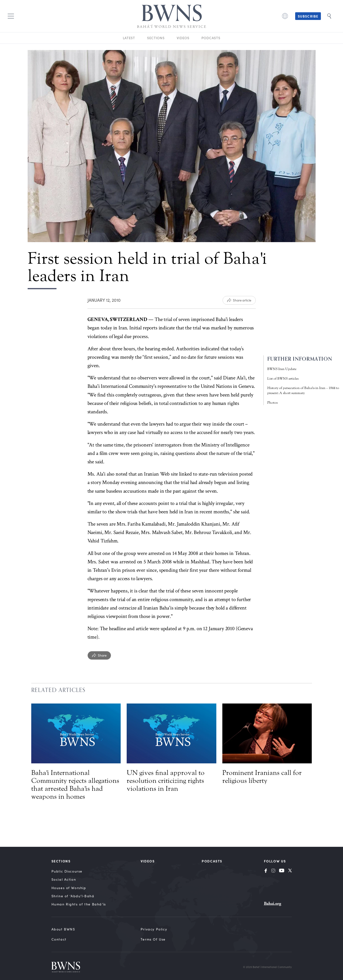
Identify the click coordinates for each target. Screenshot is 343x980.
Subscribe (308, 16)
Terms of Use (153, 939)
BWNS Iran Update (282, 369)
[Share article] (239, 300)
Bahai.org (273, 903)
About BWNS (63, 929)
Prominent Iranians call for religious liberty (262, 777)
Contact (59, 939)
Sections (156, 38)
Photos (272, 403)
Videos (183, 38)
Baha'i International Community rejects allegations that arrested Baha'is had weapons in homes (75, 785)
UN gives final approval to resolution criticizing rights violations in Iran (166, 781)
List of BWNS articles (283, 379)
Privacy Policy (154, 929)
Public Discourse (67, 871)
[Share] (99, 655)
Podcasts (211, 38)
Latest (129, 38)
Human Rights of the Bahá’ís (79, 904)
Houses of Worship (69, 888)
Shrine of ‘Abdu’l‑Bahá (73, 896)
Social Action (64, 879)
